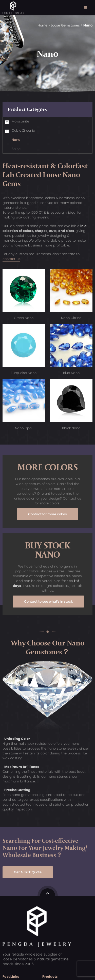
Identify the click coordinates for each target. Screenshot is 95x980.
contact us (11, 259)
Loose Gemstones (65, 25)
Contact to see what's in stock (48, 602)
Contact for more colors (48, 514)
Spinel (16, 149)
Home (43, 25)
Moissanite (20, 121)
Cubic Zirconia (23, 130)
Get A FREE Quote (28, 872)
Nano (16, 140)
